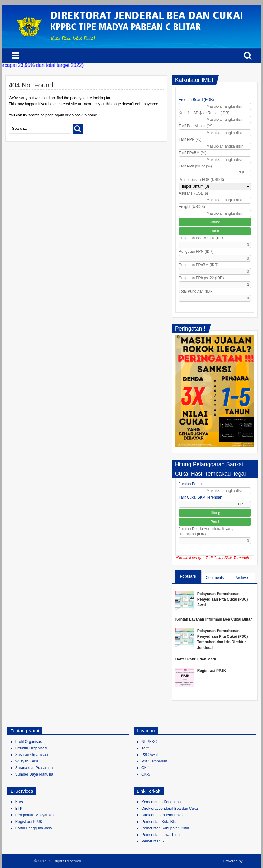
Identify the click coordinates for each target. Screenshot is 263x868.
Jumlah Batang (191, 484)
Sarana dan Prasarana (34, 768)
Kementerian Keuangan (161, 802)
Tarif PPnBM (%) (193, 153)
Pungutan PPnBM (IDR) (199, 265)
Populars (188, 576)
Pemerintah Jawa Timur (161, 835)
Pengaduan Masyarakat (35, 815)
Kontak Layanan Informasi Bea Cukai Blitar (214, 619)
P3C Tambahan (154, 761)
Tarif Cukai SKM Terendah (201, 497)
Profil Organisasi (29, 742)
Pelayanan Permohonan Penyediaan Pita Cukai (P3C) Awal (223, 599)
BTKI (19, 809)
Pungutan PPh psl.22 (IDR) (201, 278)
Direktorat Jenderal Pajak (163, 815)
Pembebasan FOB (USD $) (201, 180)
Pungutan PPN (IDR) (196, 251)
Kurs (19, 802)
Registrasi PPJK (212, 671)
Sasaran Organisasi (32, 755)
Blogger (251, 861)
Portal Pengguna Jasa (34, 828)
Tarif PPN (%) (190, 139)
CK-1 (146, 768)
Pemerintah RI (153, 841)
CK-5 (146, 774)
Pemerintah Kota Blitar (160, 822)
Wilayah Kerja (27, 761)
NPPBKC (149, 742)
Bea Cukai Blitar (19, 861)
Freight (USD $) (192, 207)
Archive (242, 578)
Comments (215, 578)
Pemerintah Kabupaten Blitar (165, 828)
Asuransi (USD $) (193, 193)
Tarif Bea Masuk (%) (196, 126)
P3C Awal (150, 755)
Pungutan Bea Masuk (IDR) (202, 238)
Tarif (145, 748)
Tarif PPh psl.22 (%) (195, 166)
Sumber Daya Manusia (34, 774)
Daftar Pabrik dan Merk (196, 659)
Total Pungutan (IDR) (196, 291)
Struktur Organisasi (31, 748)
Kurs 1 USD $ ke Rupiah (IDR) (204, 113)
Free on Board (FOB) (196, 100)
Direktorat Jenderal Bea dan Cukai (170, 809)
